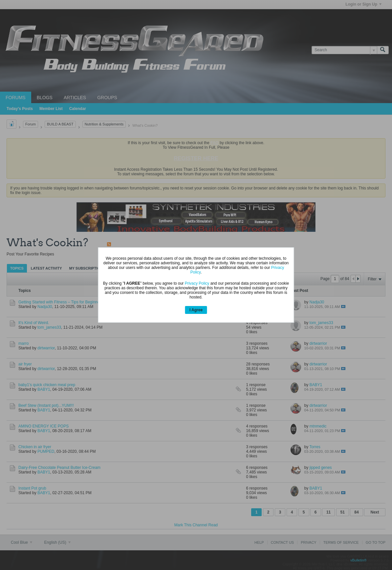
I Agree (196, 310)
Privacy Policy (197, 283)
